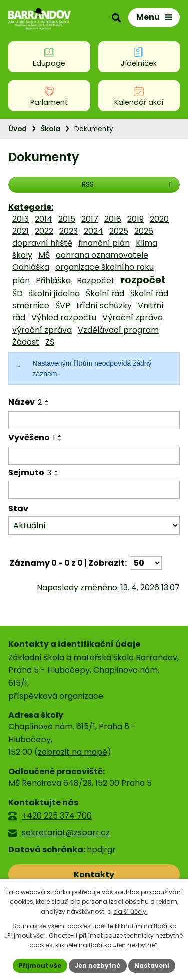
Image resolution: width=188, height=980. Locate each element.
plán (21, 281)
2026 (144, 231)
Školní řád (105, 294)
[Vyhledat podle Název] (94, 420)
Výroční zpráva (133, 318)
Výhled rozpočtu (64, 318)
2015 (67, 219)
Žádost (26, 342)
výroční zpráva (42, 330)
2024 (93, 231)
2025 (119, 231)
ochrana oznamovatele (102, 255)
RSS (128, 184)
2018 (113, 219)
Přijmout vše (40, 966)
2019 (136, 219)
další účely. (131, 912)
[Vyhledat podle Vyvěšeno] (94, 456)
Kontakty (94, 874)
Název (25, 402)
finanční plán (104, 243)
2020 (159, 219)
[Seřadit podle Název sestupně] (47, 405)
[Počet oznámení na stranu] (146, 563)
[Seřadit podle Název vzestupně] (47, 401)
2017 (90, 219)
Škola (50, 129)
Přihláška (53, 281)
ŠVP (63, 306)
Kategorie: (31, 207)
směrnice (31, 306)
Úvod (17, 129)
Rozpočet (96, 281)
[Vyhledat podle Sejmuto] (94, 490)
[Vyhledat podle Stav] (94, 525)
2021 (20, 231)
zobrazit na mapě (72, 752)
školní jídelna (54, 294)
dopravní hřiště (42, 243)
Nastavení (152, 966)
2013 (20, 219)
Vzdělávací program (118, 330)
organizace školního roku (105, 267)
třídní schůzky (104, 306)
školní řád (149, 294)
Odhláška (31, 267)
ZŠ (50, 342)
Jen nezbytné (98, 966)
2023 (68, 231)
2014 (43, 219)
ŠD (17, 294)
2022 (44, 231)
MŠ (44, 255)
